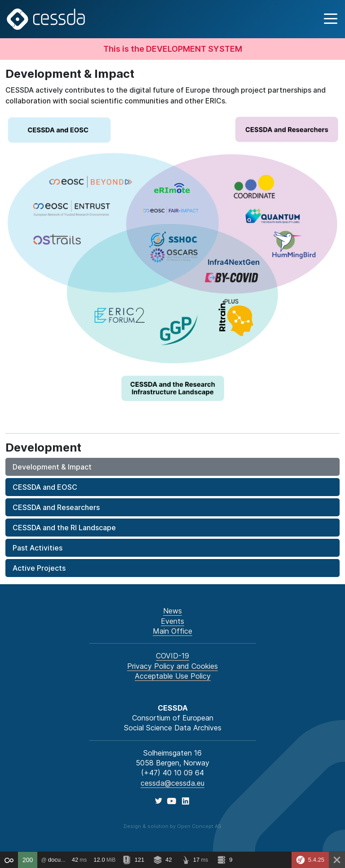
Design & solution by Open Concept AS (172, 826)
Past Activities (38, 548)
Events (172, 621)
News (172, 611)
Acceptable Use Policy (173, 676)
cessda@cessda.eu (172, 783)
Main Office (172, 631)
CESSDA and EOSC (45, 487)
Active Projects (39, 568)
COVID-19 (172, 656)
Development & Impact (52, 467)
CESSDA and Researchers (56, 507)
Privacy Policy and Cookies (172, 666)
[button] (330, 19)
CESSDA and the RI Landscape (64, 528)
